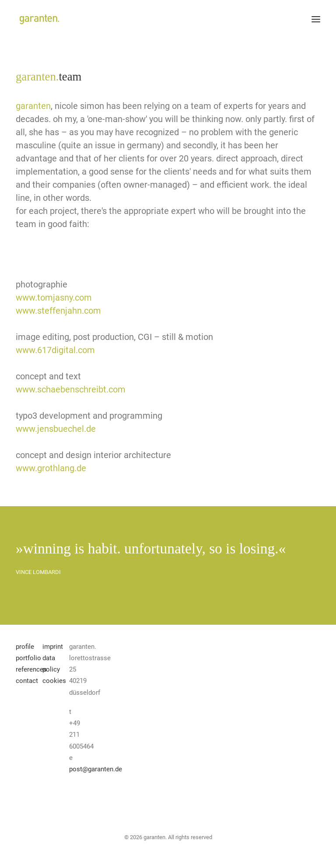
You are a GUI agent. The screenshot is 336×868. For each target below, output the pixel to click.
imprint (53, 647)
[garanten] (39, 19)
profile (25, 647)
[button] (316, 19)
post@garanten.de (96, 769)
